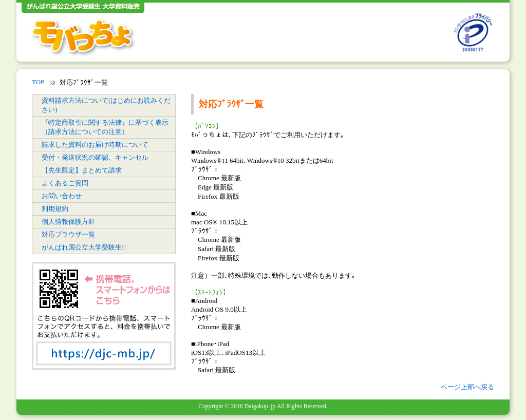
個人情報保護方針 (68, 222)
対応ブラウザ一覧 (68, 234)
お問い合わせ (62, 196)
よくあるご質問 (65, 183)
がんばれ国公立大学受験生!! (84, 247)
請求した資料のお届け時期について (95, 145)
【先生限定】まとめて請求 (82, 170)
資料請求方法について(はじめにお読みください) (106, 105)
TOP (38, 82)
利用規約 (55, 209)
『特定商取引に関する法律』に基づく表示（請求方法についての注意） (105, 127)
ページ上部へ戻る (467, 387)
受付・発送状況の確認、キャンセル (95, 157)
